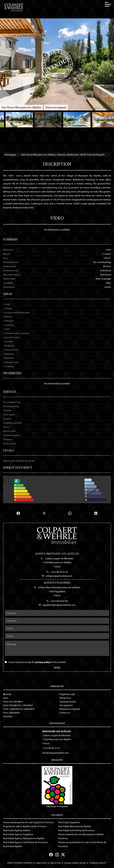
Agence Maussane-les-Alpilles (57, 554)
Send (57, 668)
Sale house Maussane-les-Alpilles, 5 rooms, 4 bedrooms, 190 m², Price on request (63, 155)
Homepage (10, 155)
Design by (98, 863)
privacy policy (43, 662)
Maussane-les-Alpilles (57, 731)
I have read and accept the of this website (37, 662)
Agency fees (55, 863)
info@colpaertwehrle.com (59, 576)
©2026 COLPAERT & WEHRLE (20, 863)
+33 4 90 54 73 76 (59, 572)
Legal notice (41, 863)
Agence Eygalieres (57, 583)
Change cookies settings (75, 863)
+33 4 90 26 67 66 (59, 601)
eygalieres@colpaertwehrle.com (59, 605)
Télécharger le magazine (57, 787)
